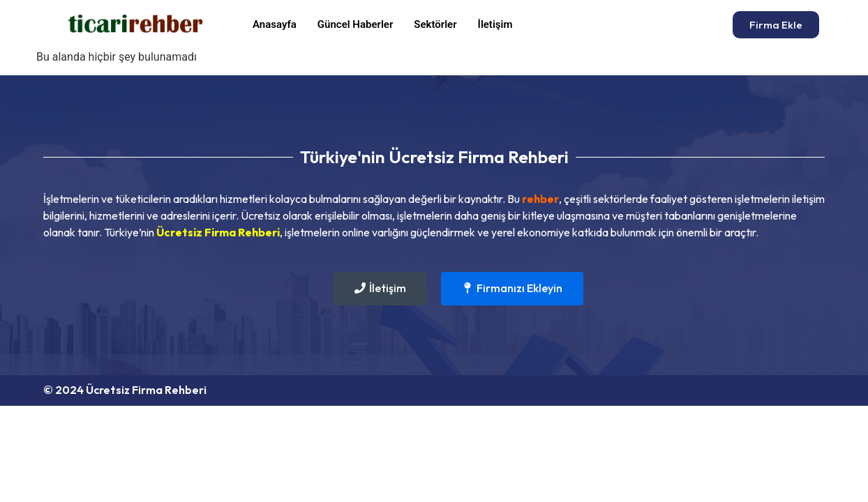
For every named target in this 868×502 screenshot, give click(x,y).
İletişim (495, 24)
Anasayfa (275, 24)
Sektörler (435, 24)
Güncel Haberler (355, 24)
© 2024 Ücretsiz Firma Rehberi (125, 390)
